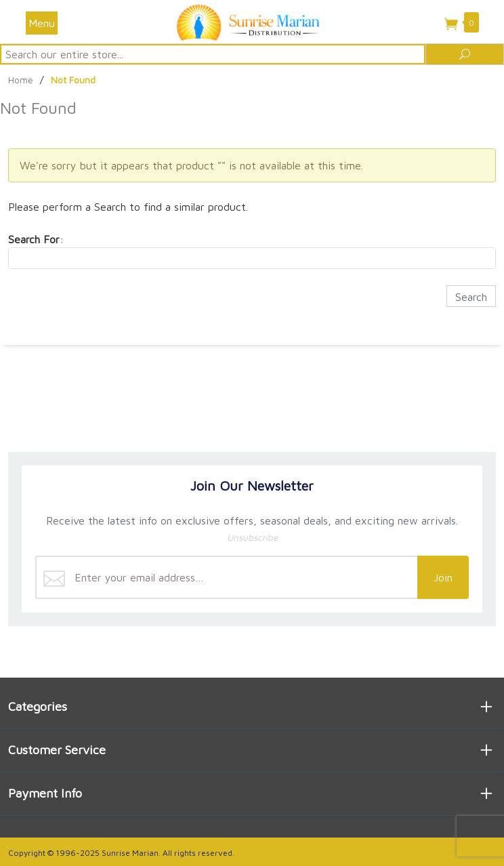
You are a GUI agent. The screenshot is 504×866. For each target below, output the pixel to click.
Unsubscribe (252, 537)
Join (443, 577)
